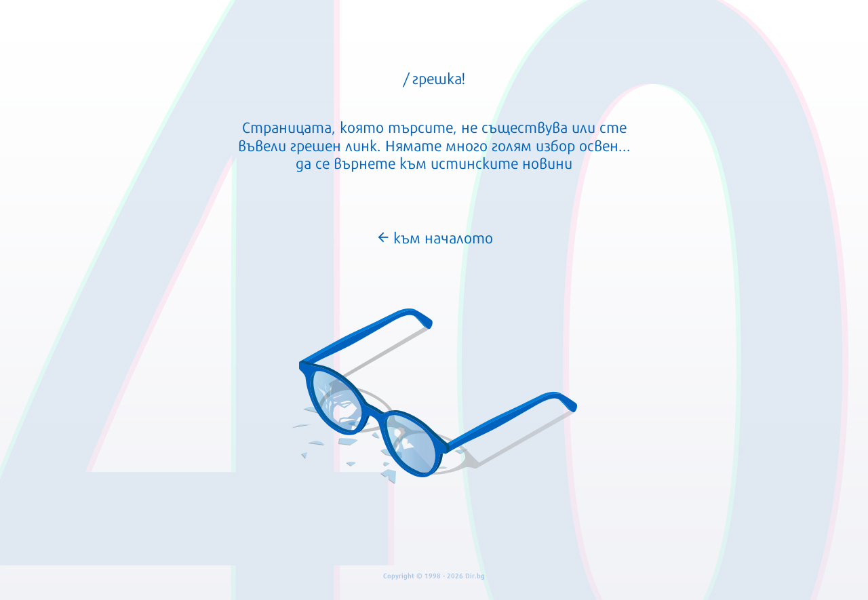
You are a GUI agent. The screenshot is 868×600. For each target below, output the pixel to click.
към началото (434, 237)
